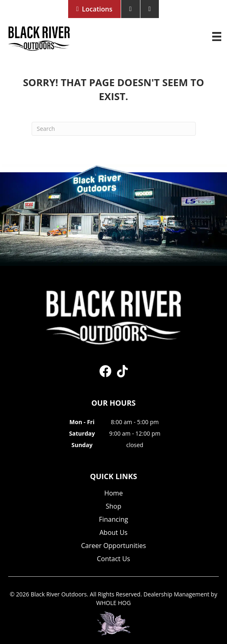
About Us (113, 533)
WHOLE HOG (113, 603)
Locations (97, 9)
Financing (113, 520)
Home (113, 494)
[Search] (114, 129)
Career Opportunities (113, 546)
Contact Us (113, 559)
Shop (114, 507)
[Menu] (217, 37)
